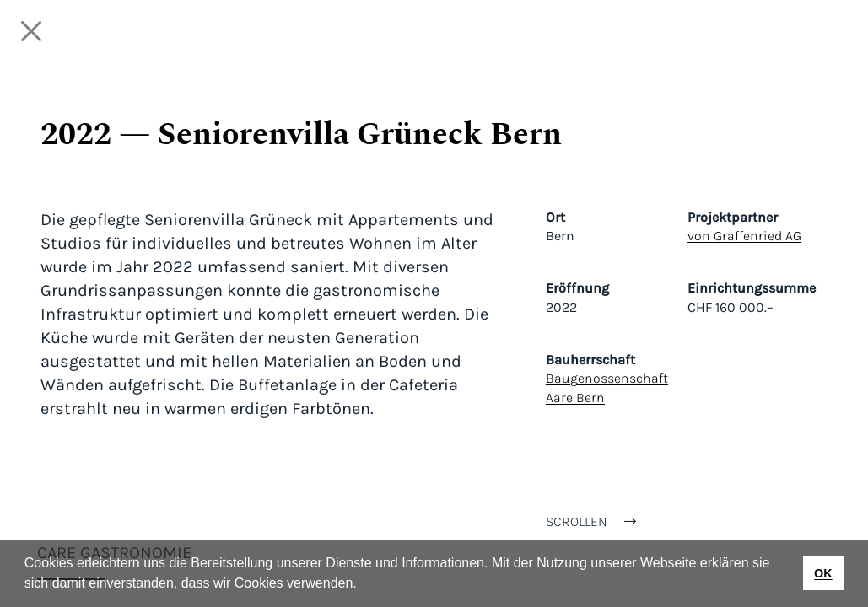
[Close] (31, 31)
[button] (363, 585)
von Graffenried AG (744, 236)
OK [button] (823, 573)
